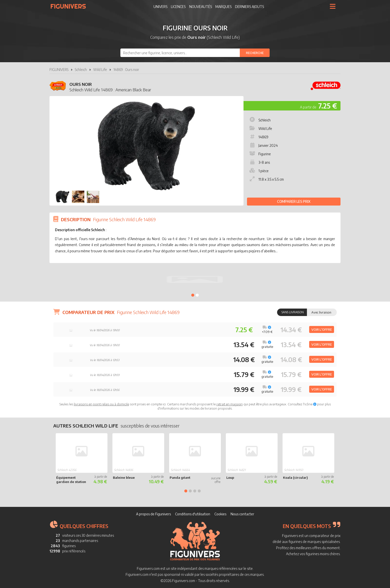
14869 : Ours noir (126, 70)
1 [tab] (193, 295)
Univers (160, 7)
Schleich (81, 70)
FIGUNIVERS (59, 70)
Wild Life (100, 70)
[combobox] (195, 53)
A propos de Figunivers (153, 514)
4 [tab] (199, 491)
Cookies (220, 514)
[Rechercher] (255, 53)
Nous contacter (242, 514)
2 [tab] (197, 295)
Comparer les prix (294, 201)
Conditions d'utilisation (193, 514)
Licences (178, 7)
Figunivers (70, 6)
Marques (223, 7)
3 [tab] (195, 491)
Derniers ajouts (249, 7)
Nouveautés (201, 7)
